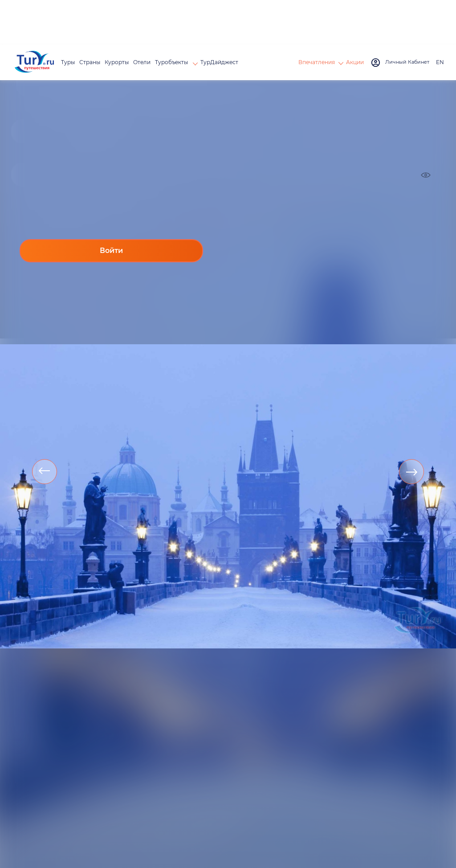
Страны (90, 62)
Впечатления (317, 62)
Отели (142, 62)
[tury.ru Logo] (34, 63)
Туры (68, 62)
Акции (355, 62)
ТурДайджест (219, 62)
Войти (111, 251)
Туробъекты (172, 62)
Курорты (117, 62)
